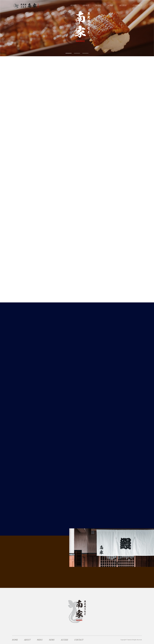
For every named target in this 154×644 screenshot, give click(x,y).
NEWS (110, 5)
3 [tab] (85, 53)
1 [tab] (69, 53)
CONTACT (137, 5)
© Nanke (129, 640)
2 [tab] (77, 53)
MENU (98, 5)
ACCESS (123, 5)
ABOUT (86, 5)
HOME (73, 5)
